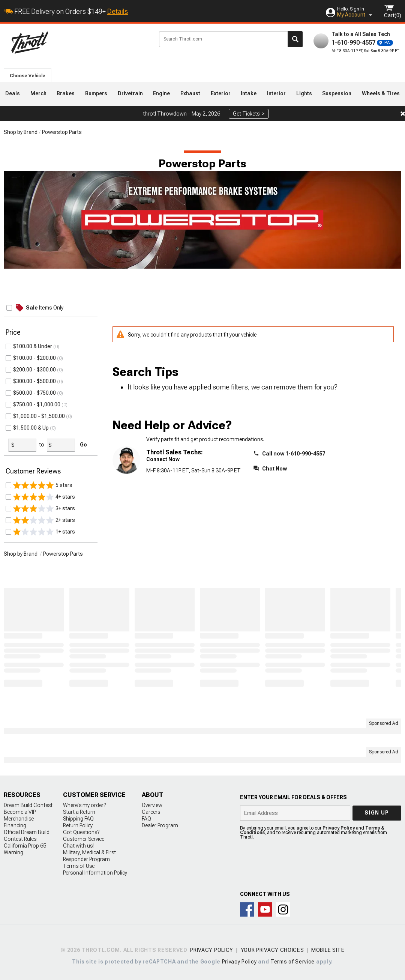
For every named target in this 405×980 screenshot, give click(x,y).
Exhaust (190, 93)
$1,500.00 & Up (31, 428)
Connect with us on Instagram (283, 909)
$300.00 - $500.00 (34, 381)
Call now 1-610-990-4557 (294, 454)
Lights (304, 93)
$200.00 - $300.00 (34, 370)
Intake (249, 93)
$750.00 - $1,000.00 (37, 404)
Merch (38, 93)
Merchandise (19, 819)
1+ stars (44, 532)
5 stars (43, 485)
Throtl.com (79, 42)
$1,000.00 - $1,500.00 (39, 416)
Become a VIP (20, 812)
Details (118, 11)
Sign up (377, 813)
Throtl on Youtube (265, 909)
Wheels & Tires (381, 93)
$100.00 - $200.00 (34, 358)
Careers (151, 812)
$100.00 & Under (33, 346)
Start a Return (79, 812)
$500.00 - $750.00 (34, 393)
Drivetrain (130, 93)
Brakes (66, 93)
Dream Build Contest (28, 805)
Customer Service (84, 839)
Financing (15, 825)
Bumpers (96, 93)
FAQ (146, 819)
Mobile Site (328, 950)
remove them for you (304, 387)
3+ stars (44, 508)
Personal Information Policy (95, 873)
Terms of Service (292, 962)
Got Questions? (81, 832)
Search (295, 39)
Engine (161, 93)
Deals (13, 93)
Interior (276, 93)
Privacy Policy (339, 828)
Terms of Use (79, 866)
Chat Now (274, 469)
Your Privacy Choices (272, 950)
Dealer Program (160, 825)
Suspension (337, 93)
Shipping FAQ (78, 819)
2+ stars (44, 520)
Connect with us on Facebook (247, 909)
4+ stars (44, 497)
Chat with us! (78, 846)
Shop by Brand (21, 132)
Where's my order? (84, 805)
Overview (152, 805)
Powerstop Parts (62, 132)
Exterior (221, 93)
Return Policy (78, 825)
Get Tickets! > (249, 114)
